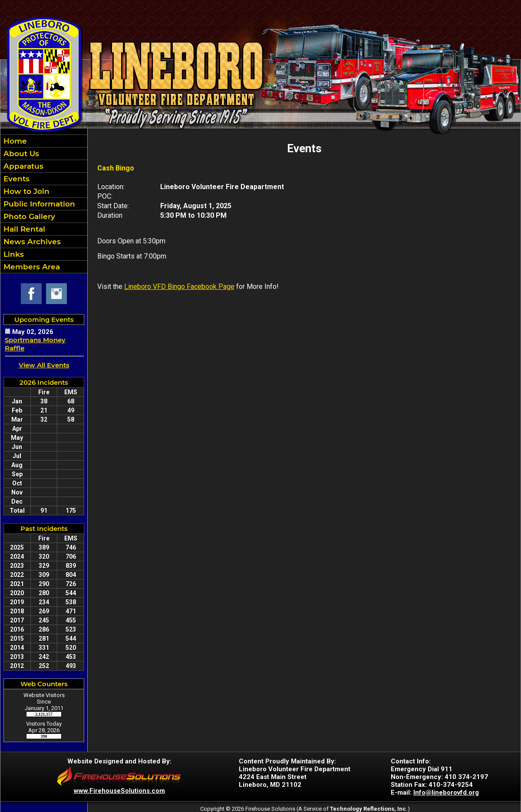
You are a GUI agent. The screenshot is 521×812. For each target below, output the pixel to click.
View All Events (44, 365)
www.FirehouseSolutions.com (119, 791)
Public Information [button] (38, 204)
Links (13, 254)
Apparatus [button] (22, 166)
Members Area (31, 267)
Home (14, 141)
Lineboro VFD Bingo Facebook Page (179, 286)
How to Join (25, 191)
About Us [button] (20, 154)
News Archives (31, 242)
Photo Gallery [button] (28, 216)
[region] (44, 204)
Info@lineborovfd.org (446, 792)
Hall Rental (23, 229)
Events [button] (15, 179)
